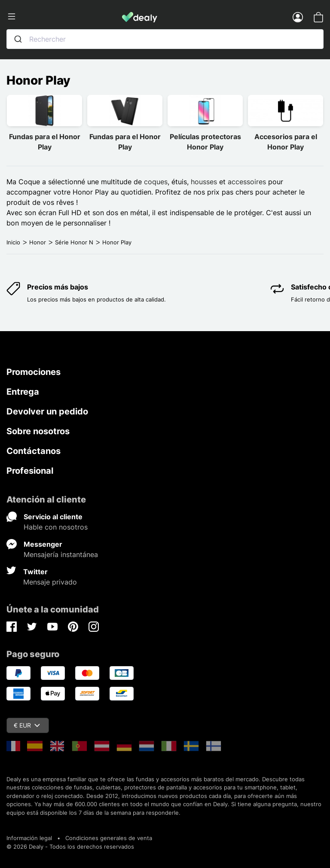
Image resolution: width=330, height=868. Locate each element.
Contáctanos (34, 451)
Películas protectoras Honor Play (205, 142)
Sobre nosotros (38, 431)
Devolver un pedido (47, 411)
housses (204, 182)
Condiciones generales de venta (109, 838)
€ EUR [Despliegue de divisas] (27, 725)
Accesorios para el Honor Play (286, 142)
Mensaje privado (50, 582)
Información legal (29, 838)
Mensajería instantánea (61, 554)
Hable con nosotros (56, 527)
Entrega (23, 392)
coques (156, 182)
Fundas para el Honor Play (45, 142)
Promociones (34, 372)
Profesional (30, 471)
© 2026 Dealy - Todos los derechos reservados (70, 847)
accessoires (247, 182)
